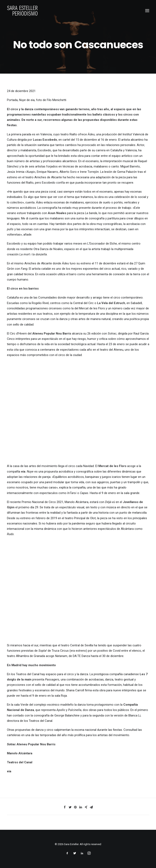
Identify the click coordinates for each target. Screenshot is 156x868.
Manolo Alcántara (20, 753)
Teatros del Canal (20, 762)
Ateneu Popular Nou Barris (36, 744)
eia (9, 771)
